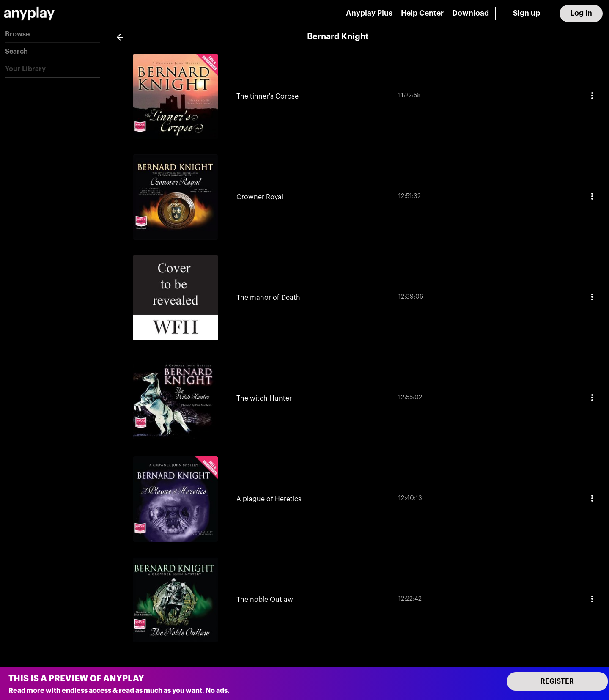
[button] (52, 34)
